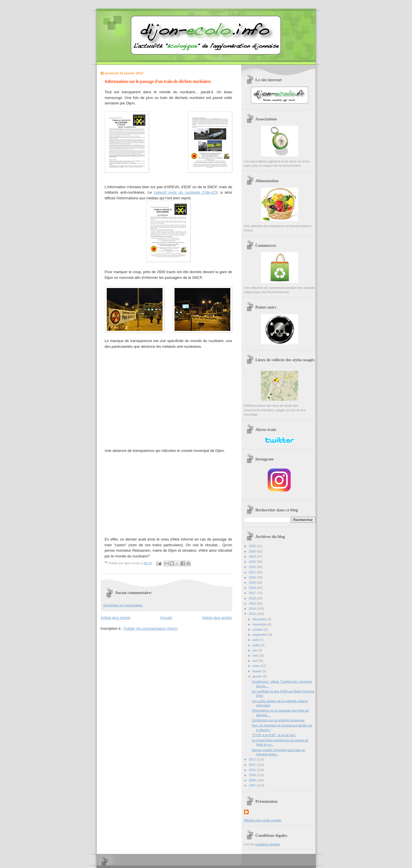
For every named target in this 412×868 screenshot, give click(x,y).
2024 (253, 557)
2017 (253, 593)
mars (257, 666)
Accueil (166, 618)
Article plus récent (115, 618)
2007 (253, 785)
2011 (253, 765)
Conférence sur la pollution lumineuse (278, 720)
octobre (258, 629)
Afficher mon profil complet (263, 820)
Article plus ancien (217, 618)
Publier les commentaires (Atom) (151, 628)
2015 (253, 603)
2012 (253, 759)
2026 (253, 546)
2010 (253, 770)
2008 (253, 780)
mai (256, 656)
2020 (253, 577)
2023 (253, 562)
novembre (260, 624)
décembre (260, 619)
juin (255, 650)
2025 (253, 551)
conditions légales (268, 844)
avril (256, 661)
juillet (257, 645)
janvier (258, 676)
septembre (261, 635)
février (257, 671)
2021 (253, 572)
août (256, 640)
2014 (253, 609)
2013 (253, 614)
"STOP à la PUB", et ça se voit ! (274, 735)
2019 (253, 583)
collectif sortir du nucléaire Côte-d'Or (186, 192)
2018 (253, 588)
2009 (253, 775)
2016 (253, 598)
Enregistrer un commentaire (123, 605)
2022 (253, 567)
